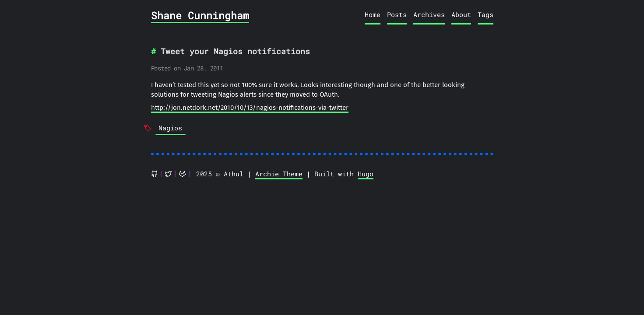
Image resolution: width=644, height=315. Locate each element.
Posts (397, 14)
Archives (429, 14)
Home (373, 14)
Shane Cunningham (200, 15)
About (461, 14)
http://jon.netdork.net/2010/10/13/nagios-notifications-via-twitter (250, 108)
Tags (486, 14)
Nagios (170, 128)
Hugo (366, 174)
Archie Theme (279, 174)
